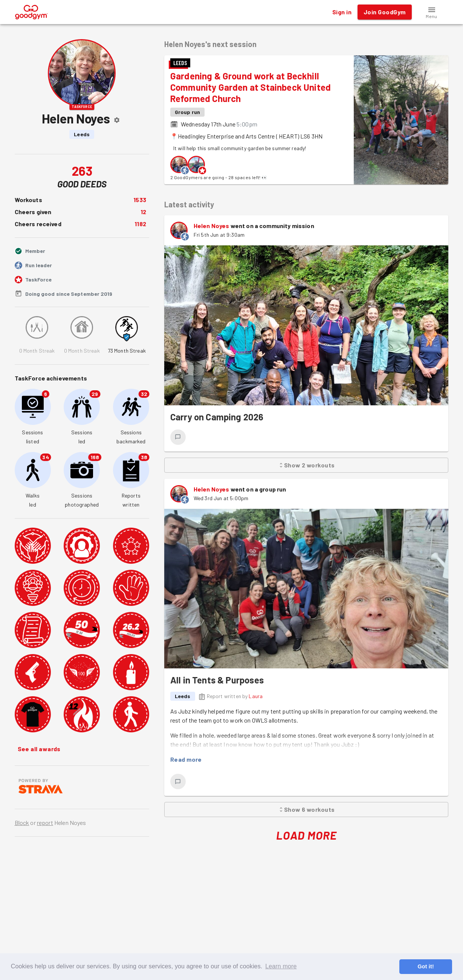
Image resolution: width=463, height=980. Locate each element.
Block (22, 822)
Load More (306, 835)
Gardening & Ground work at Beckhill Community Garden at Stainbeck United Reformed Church (251, 87)
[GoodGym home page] (31, 11)
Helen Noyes (212, 226)
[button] (432, 12)
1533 (140, 200)
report (45, 822)
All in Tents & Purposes (217, 680)
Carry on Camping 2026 (217, 417)
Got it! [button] (426, 966)
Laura (256, 696)
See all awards (39, 749)
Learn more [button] (281, 966)
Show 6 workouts (306, 810)
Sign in (342, 12)
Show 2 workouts (306, 465)
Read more (186, 759)
